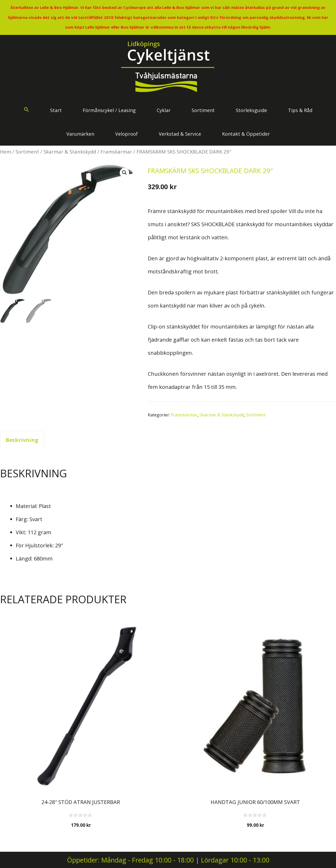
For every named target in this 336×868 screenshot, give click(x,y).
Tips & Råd (300, 110)
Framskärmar (116, 152)
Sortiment (203, 110)
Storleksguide (251, 110)
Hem (6, 152)
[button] (27, 110)
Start (56, 110)
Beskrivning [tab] (22, 440)
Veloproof (127, 134)
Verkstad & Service (180, 134)
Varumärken (80, 134)
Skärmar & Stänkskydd (70, 152)
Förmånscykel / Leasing (109, 110)
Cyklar (164, 110)
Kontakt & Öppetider (246, 134)
